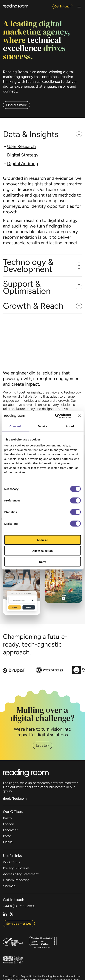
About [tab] (70, 426)
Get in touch (63, 6)
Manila (8, 842)
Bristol (8, 818)
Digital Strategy (23, 155)
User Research (21, 146)
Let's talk (42, 745)
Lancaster (10, 830)
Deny (42, 562)
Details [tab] (43, 426)
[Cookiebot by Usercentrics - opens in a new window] (55, 416)
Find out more (17, 105)
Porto (7, 836)
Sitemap (9, 886)
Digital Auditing (23, 163)
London (8, 824)
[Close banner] (79, 416)
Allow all (42, 540)
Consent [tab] (15, 426)
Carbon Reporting (16, 880)
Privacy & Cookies (16, 868)
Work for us (11, 862)
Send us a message (19, 924)
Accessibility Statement (21, 874)
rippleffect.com (15, 799)
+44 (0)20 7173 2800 (19, 906)
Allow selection (42, 551)
